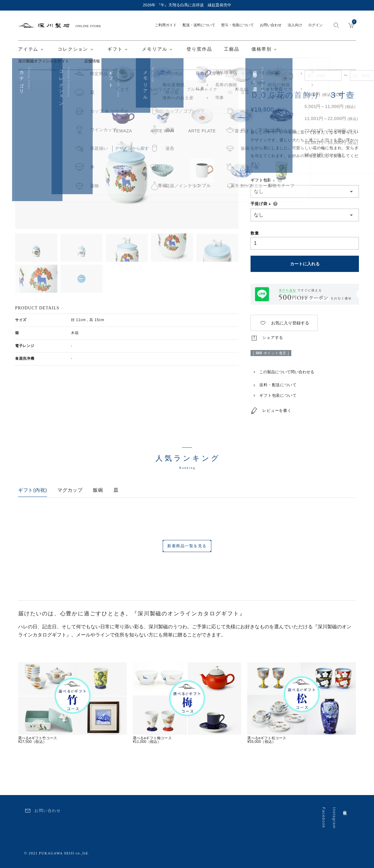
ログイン (315, 25)
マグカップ (70, 490)
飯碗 (98, 490)
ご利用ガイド (166, 25)
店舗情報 (92, 61)
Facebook (324, 818)
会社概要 (345, 808)
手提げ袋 (262, 204)
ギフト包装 (264, 180)
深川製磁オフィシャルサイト (44, 61)
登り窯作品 (199, 49)
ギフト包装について (274, 395)
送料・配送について (274, 385)
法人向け (295, 25)
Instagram (334, 818)
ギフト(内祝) (33, 490)
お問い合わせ (271, 25)
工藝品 (232, 49)
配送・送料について (199, 25)
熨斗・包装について (238, 25)
